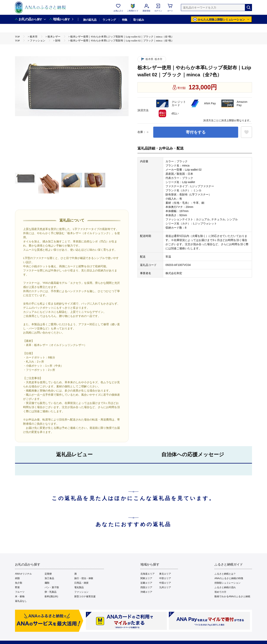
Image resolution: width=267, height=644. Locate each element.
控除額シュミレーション (228, 583)
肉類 (17, 578)
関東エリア (146, 578)
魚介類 (19, 583)
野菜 (17, 587)
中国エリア (165, 583)
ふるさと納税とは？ (225, 574)
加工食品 (49, 578)
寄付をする (196, 132)
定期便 (48, 574)
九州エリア (165, 587)
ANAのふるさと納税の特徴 (229, 578)
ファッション (81, 592)
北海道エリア (148, 574)
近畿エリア (146, 583)
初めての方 (220, 592)
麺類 (47, 583)
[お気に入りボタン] (246, 132)
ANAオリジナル (23, 574)
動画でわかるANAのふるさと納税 (232, 596)
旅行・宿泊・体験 (84, 578)
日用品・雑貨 (81, 583)
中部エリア (165, 578)
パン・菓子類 (52, 587)
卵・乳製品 (51, 592)
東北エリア (165, 574)
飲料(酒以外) (51, 596)
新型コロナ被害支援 (85, 596)
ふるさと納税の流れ (225, 587)
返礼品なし (21, 601)
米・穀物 (20, 596)
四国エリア (146, 587)
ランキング (109, 20)
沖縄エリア (146, 592)
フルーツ (20, 592)
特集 (125, 20)
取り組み (139, 20)
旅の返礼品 (90, 20)
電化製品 (79, 587)
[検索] (248, 7)
